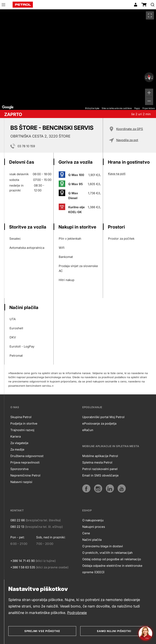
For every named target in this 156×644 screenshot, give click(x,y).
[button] (3, 5)
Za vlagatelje (19, 443)
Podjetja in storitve (24, 423)
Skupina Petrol (21, 417)
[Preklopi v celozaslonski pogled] (150, 15)
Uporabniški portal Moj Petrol (103, 417)
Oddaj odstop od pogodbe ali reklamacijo (112, 559)
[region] (78, 60)
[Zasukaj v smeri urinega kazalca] (153, 77)
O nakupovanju (93, 520)
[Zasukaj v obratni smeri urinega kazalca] (146, 77)
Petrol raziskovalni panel (100, 469)
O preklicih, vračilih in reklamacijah (107, 553)
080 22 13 (17, 527)
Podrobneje (77, 613)
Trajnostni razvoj (22, 430)
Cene (86, 533)
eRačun (88, 430)
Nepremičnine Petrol (25, 475)
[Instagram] (98, 488)
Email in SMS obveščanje (100, 475)
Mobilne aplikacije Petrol (100, 456)
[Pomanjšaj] (149, 101)
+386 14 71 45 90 (23, 561)
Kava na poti (117, 174)
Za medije (17, 449)
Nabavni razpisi (21, 482)
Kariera (16, 436)
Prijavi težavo (149, 108)
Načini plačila (92, 540)
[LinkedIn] (110, 488)
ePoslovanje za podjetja (99, 423)
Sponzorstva (19, 469)
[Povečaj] (149, 93)
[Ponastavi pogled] (149, 77)
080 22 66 (18, 520)
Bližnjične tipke (92, 108)
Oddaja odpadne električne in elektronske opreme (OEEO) (112, 569)
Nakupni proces (94, 527)
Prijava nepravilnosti (25, 462)
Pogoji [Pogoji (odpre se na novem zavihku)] (137, 108)
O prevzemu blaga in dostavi (103, 546)
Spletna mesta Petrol (97, 462)
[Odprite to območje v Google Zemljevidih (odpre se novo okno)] (8, 107)
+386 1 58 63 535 (23, 567)
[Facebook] (86, 488)
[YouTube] (122, 488)
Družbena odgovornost (27, 456)
